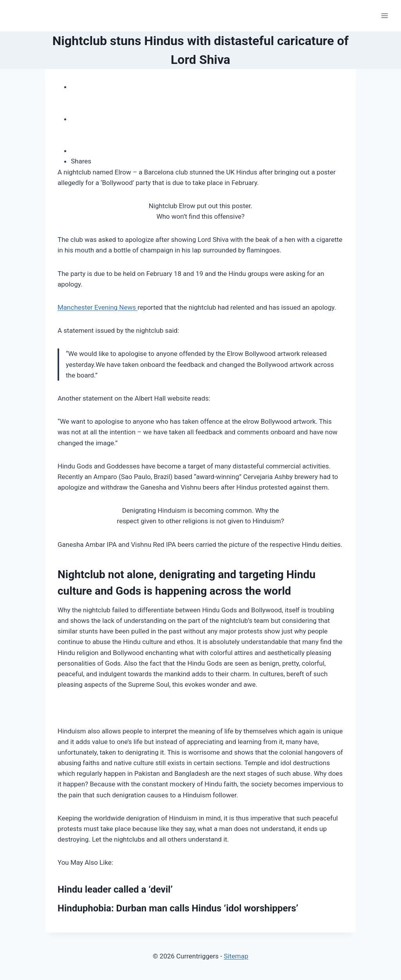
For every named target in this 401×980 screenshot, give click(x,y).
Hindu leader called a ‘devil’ (115, 889)
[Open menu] (384, 15)
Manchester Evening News (98, 307)
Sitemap (236, 956)
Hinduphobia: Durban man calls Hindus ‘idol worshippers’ (178, 908)
